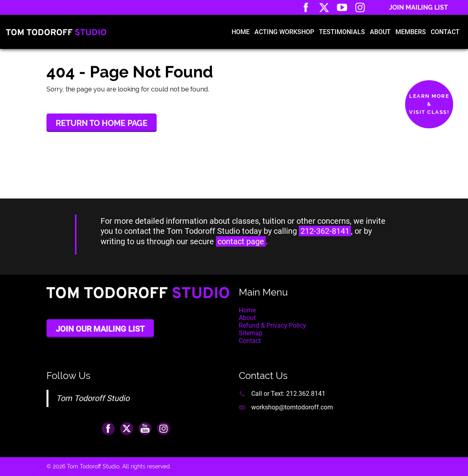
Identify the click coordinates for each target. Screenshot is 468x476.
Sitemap (251, 333)
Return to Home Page (102, 123)
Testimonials (342, 32)
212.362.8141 (306, 394)
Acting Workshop (284, 32)
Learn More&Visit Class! (429, 104)
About (380, 32)
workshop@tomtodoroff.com (292, 407)
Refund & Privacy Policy (272, 325)
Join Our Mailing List (100, 329)
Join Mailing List (419, 7)
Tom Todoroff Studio (93, 398)
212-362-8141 (325, 231)
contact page (241, 241)
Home (241, 32)
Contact (445, 32)
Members (411, 32)
